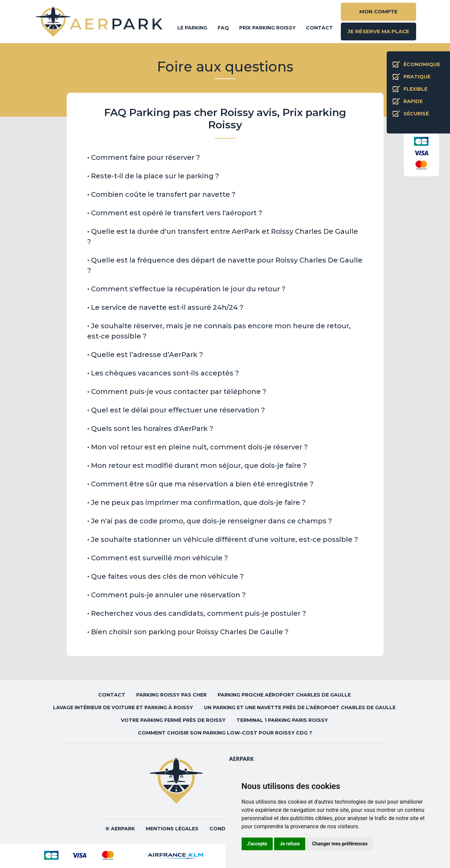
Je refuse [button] (290, 844)
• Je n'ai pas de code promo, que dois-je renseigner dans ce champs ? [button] (210, 521)
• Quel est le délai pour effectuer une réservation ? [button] (176, 410)
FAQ (223, 28)
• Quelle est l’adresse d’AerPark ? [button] (145, 355)
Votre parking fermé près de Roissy (173, 720)
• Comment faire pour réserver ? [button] (144, 157)
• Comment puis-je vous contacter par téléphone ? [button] (177, 392)
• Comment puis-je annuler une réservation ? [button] (166, 595)
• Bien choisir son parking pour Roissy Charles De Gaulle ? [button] (188, 632)
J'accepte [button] (257, 844)
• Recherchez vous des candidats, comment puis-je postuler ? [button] (197, 613)
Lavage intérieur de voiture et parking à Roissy (123, 707)
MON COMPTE (378, 11)
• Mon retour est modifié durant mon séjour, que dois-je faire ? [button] (197, 465)
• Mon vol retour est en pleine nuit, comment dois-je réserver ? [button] (197, 447)
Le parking (192, 28)
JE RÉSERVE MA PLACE (378, 31)
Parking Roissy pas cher (171, 695)
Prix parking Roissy (267, 28)
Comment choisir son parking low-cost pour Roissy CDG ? (225, 733)
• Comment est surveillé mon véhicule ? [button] (158, 558)
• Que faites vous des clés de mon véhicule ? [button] (165, 576)
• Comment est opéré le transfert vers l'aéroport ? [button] (175, 213)
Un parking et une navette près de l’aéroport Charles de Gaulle (300, 707)
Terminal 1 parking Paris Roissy (283, 720)
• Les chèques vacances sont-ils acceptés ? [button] (163, 373)
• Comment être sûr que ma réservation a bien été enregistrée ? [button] (200, 484)
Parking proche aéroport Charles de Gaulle (285, 695)
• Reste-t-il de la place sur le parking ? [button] (153, 176)
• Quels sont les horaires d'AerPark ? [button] (150, 429)
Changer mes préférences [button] (340, 844)
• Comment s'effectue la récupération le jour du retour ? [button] (186, 289)
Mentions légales (172, 829)
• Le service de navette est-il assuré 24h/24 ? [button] (165, 307)
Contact (319, 28)
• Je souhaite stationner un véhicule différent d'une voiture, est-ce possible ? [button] (223, 539)
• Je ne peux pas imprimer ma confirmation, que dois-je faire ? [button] (196, 502)
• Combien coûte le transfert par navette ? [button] (161, 194)
